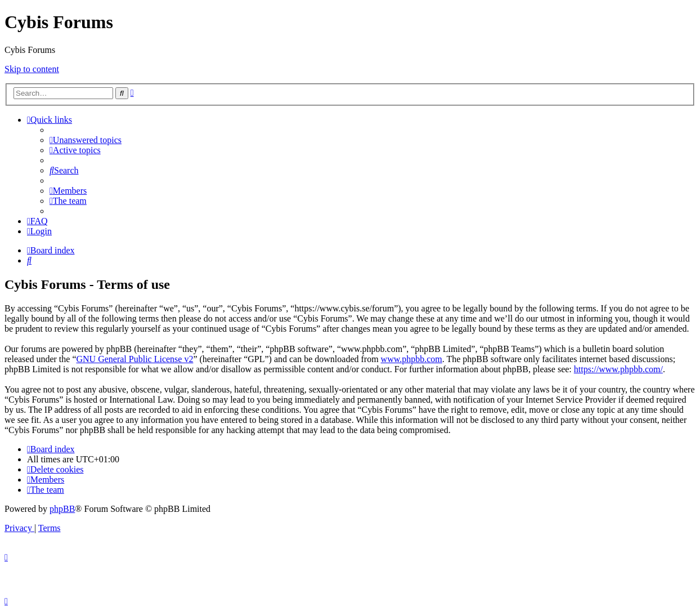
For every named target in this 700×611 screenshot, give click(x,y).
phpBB (62, 509)
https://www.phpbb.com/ (618, 369)
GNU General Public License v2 (134, 359)
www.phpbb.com (412, 359)
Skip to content (32, 69)
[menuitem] (86, 140)
